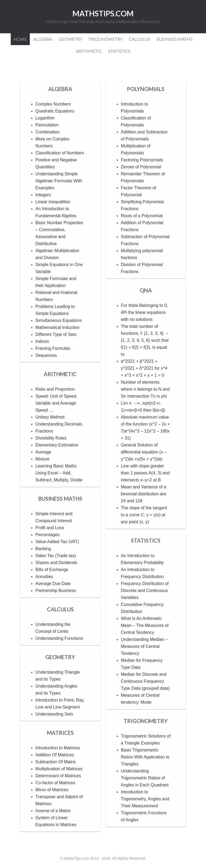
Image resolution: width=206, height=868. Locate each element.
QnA (146, 290)
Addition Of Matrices (55, 755)
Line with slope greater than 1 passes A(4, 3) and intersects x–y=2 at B (145, 473)
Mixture (42, 459)
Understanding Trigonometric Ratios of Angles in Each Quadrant (145, 778)
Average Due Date (53, 584)
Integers (43, 195)
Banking (43, 549)
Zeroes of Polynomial (141, 167)
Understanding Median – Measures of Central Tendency (144, 646)
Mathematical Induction (58, 327)
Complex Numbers (53, 104)
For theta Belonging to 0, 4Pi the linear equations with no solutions (144, 312)
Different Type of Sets (56, 334)
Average (43, 452)
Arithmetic (60, 374)
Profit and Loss (50, 528)
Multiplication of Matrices (59, 769)
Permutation (47, 125)
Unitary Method (50, 417)
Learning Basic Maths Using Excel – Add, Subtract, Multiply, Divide (59, 473)
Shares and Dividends (56, 563)
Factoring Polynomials (142, 160)
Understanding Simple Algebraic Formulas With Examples (59, 181)
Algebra (60, 89)
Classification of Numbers (60, 153)
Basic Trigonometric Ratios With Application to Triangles (145, 757)
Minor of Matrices (52, 790)
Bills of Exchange (52, 570)
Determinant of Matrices (58, 776)
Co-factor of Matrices (55, 783)
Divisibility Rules (51, 438)
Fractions (44, 431)
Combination (47, 132)
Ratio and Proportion (55, 389)
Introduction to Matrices (58, 748)
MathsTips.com (103, 13)
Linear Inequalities (53, 202)
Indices (42, 341)
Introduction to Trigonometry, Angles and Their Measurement (145, 799)
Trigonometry (146, 721)
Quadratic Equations (55, 111)
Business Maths (60, 499)
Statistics (146, 540)
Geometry (60, 657)
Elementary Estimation (57, 445)
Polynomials (146, 89)
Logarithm (45, 118)
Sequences (46, 355)
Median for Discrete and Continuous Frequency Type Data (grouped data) (145, 681)
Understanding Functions (59, 638)
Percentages (47, 535)
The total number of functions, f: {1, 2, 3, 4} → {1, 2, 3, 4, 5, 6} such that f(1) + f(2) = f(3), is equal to (145, 340)
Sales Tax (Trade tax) (56, 556)
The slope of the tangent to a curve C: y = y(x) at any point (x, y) (144, 515)
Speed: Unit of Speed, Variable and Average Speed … (56, 403)
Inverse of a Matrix (53, 811)
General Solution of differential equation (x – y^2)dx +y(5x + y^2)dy (144, 452)
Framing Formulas (53, 348)
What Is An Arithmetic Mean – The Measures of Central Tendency (145, 625)
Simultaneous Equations (59, 320)
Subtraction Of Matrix (56, 762)
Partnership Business (56, 591)
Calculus (60, 609)
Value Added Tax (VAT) (57, 542)
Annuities (44, 577)
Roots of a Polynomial (142, 216)
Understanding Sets (54, 714)
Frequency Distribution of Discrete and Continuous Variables (145, 591)
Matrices (60, 733)
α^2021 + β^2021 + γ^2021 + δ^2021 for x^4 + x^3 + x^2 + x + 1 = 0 (144, 368)
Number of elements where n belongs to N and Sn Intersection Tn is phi (145, 389)
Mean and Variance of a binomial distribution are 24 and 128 (144, 494)
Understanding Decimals (59, 424)
